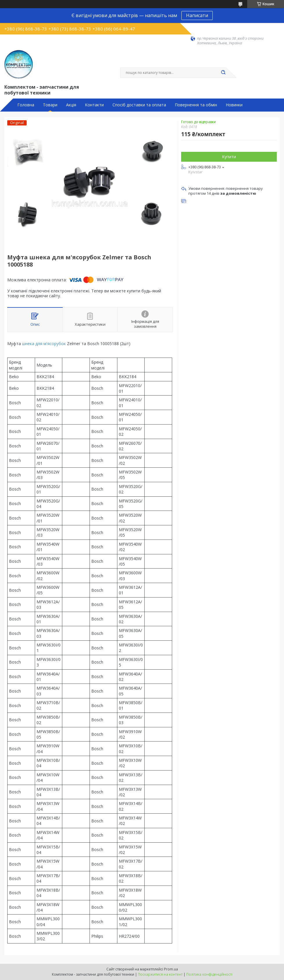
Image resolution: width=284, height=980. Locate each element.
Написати (197, 15)
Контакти (94, 105)
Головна (26, 105)
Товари (50, 105)
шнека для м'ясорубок (44, 344)
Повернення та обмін (196, 105)
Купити (229, 157)
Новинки (234, 105)
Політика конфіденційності (209, 974)
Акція (71, 105)
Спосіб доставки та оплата (139, 105)
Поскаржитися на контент (160, 974)
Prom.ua (171, 969)
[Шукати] (223, 73)
